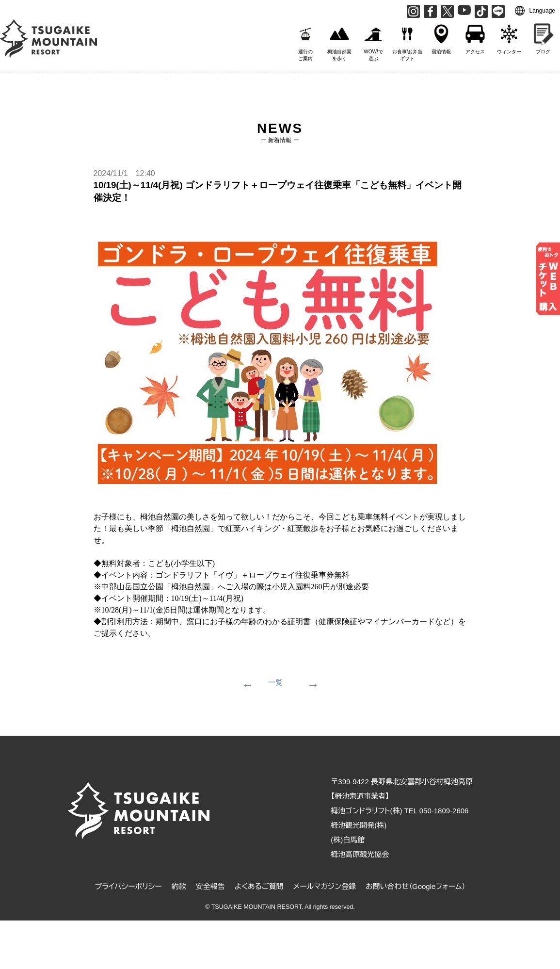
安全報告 (210, 886)
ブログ (543, 37)
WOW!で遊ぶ (373, 40)
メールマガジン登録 (325, 886)
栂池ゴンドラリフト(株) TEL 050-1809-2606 (400, 811)
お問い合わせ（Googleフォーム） (416, 886)
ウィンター (509, 37)
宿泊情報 (441, 37)
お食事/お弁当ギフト (407, 40)
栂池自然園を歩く (339, 40)
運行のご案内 (305, 40)
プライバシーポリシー (128, 886)
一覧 (275, 682)
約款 (179, 886)
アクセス (475, 37)
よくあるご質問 (259, 886)
